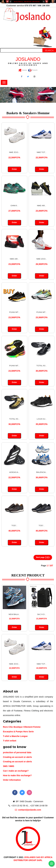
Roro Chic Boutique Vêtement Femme (22, 727)
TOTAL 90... (42, 366)
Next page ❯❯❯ (43, 557)
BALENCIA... (42, 472)
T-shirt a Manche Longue (15, 736)
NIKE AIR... (42, 206)
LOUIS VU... (42, 419)
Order (14, 169)
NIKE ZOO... (14, 152)
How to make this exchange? (17, 775)
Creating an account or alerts (17, 757)
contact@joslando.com (28, 810)
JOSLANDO (28, 61)
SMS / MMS (9, 766)
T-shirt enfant (10, 741)
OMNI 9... (14, 206)
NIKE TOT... (42, 152)
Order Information (12, 780)
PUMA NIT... (14, 312)
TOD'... (14, 525)
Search (49, 50)
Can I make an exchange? (16, 771)
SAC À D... (42, 614)
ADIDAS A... (14, 472)
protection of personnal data (17, 752)
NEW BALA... (14, 614)
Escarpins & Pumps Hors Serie (18, 732)
